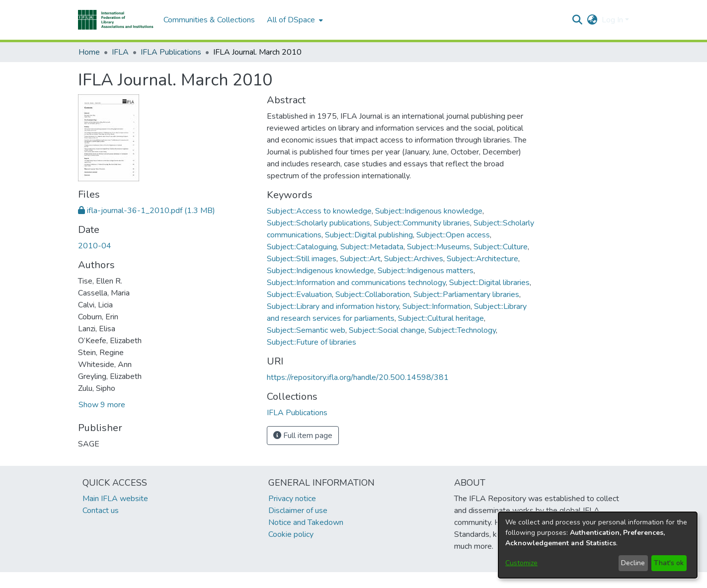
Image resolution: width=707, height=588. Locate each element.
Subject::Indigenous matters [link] (426, 271)
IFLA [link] (120, 52)
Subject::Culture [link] (501, 247)
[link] (147, 211)
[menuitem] (294, 20)
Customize (521, 563)
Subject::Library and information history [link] (333, 306)
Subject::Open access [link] (453, 235)
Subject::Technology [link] (462, 330)
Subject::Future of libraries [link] (312, 342)
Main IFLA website (115, 499)
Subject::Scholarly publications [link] (318, 223)
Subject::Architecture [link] (482, 259)
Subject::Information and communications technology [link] (356, 283)
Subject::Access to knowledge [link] (319, 211)
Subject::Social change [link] (387, 330)
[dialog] (598, 545)
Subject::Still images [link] (302, 259)
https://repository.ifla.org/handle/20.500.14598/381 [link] (358, 377)
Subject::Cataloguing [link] (302, 247)
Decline (633, 563)
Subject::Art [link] (360, 259)
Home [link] (89, 52)
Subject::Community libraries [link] (422, 223)
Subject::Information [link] (436, 306)
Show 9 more (102, 405)
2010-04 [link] (95, 246)
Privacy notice (292, 499)
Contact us (101, 511)
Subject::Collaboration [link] (373, 294)
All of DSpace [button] (291, 20)
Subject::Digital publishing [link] (369, 235)
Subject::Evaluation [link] (299, 294)
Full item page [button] (303, 436)
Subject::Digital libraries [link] (489, 283)
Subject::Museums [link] (438, 247)
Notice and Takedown (306, 522)
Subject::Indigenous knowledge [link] (429, 211)
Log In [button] (613, 20)
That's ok (669, 563)
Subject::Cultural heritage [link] (441, 318)
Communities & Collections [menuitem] (209, 20)
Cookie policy (291, 534)
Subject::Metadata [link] (372, 247)
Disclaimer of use (298, 511)
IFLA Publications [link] (171, 52)
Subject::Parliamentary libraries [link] (466, 294)
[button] (116, 20)
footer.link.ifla (310, 580)
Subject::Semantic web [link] (306, 330)
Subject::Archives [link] (414, 259)
